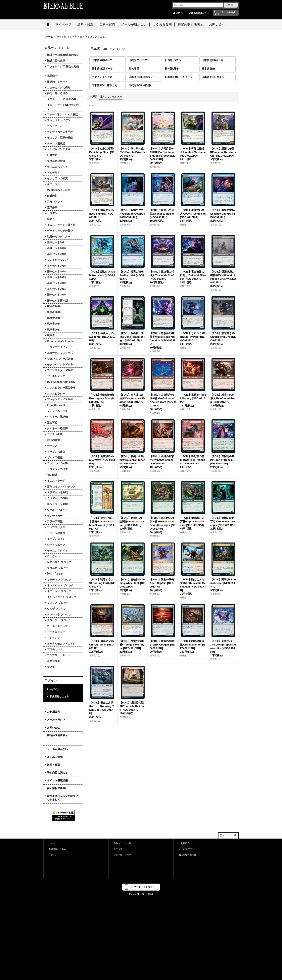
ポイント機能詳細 (57, 780)
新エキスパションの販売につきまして (63, 798)
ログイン (180, 13)
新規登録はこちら (200, 13)
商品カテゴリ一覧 (122, 843)
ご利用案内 (53, 712)
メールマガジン (56, 720)
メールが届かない (57, 749)
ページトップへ (230, 835)
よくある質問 (55, 757)
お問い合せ (53, 727)
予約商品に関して (57, 773)
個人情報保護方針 (57, 788)
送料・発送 (53, 765)
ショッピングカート (123, 855)
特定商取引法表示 (57, 735)
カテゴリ (118, 849)
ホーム (52, 843)
